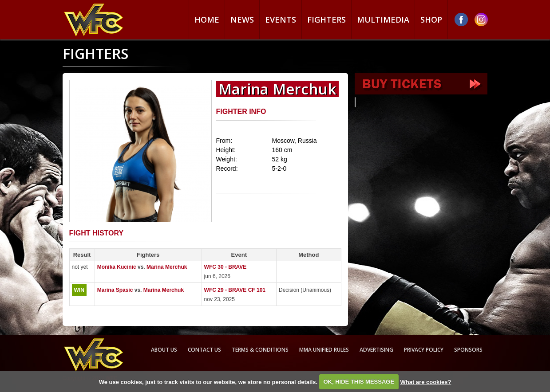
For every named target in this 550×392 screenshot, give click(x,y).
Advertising (376, 350)
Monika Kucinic (117, 267)
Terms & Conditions (260, 350)
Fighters (326, 20)
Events (281, 20)
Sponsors (468, 350)
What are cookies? (425, 382)
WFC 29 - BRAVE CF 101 (235, 290)
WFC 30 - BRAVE (226, 267)
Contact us (204, 350)
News (242, 20)
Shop (431, 20)
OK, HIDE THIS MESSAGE (359, 382)
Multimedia (383, 20)
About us (164, 350)
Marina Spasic (115, 290)
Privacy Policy (424, 350)
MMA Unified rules (324, 350)
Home (207, 20)
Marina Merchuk (167, 267)
